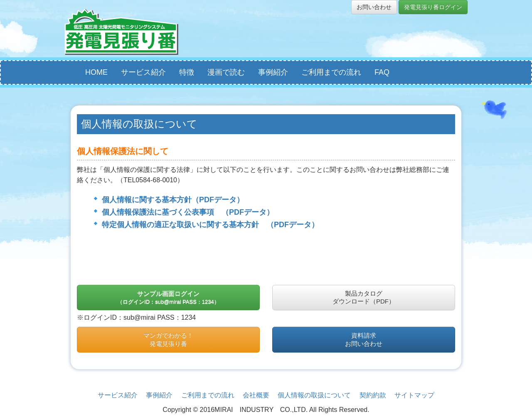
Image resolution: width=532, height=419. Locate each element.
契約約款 (373, 395)
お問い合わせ (374, 7)
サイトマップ (414, 395)
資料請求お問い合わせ (364, 339)
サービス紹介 (143, 72)
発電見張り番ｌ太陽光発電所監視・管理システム (121, 32)
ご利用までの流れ (331, 72)
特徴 (187, 72)
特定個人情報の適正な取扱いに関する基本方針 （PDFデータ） (210, 225)
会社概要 (256, 395)
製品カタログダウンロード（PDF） (364, 298)
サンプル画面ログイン (168, 298)
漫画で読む (226, 72)
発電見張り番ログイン (433, 7)
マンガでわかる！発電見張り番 (168, 339)
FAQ (382, 72)
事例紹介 (273, 72)
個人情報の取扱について (314, 395)
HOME (96, 72)
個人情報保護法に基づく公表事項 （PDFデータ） (188, 212)
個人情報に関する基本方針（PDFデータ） (173, 200)
